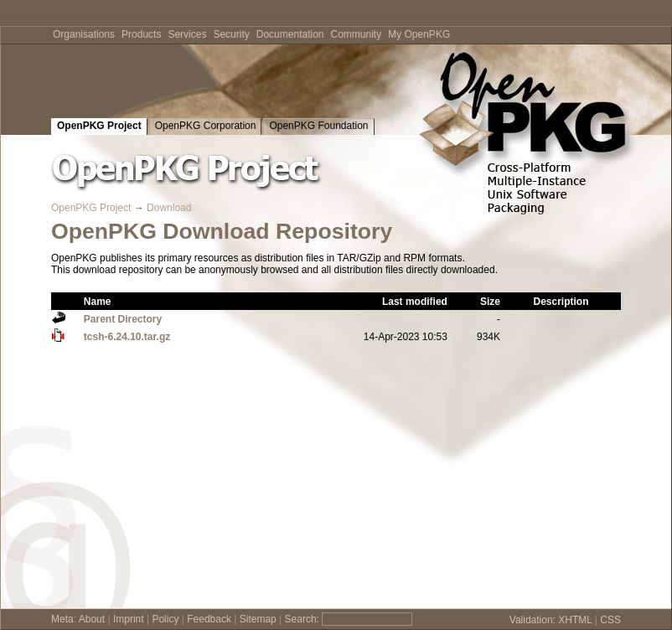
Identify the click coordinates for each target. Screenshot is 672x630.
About (92, 619)
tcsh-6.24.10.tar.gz (127, 337)
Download (169, 208)
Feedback (209, 619)
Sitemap (258, 619)
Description (561, 302)
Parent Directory (123, 319)
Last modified (415, 302)
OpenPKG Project (99, 126)
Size (490, 302)
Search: (302, 619)
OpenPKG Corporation (206, 126)
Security (231, 34)
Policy (165, 619)
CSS (610, 620)
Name (98, 302)
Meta (62, 619)
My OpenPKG (419, 34)
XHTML (575, 620)
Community (357, 34)
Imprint (129, 619)
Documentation (290, 34)
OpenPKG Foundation (318, 126)
